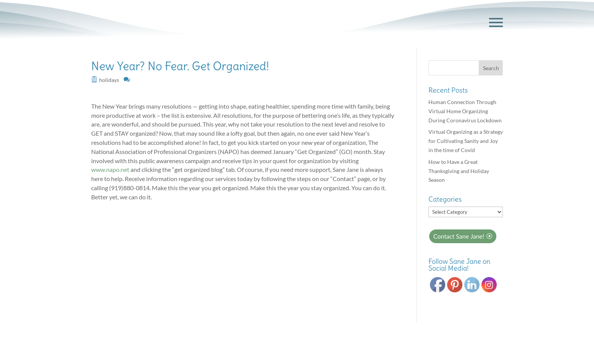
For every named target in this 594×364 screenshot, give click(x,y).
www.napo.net (110, 169)
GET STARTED (448, 22)
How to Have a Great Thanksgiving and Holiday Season (459, 171)
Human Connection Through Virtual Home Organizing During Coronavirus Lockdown (465, 111)
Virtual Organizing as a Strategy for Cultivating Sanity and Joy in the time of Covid (466, 141)
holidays (109, 80)
